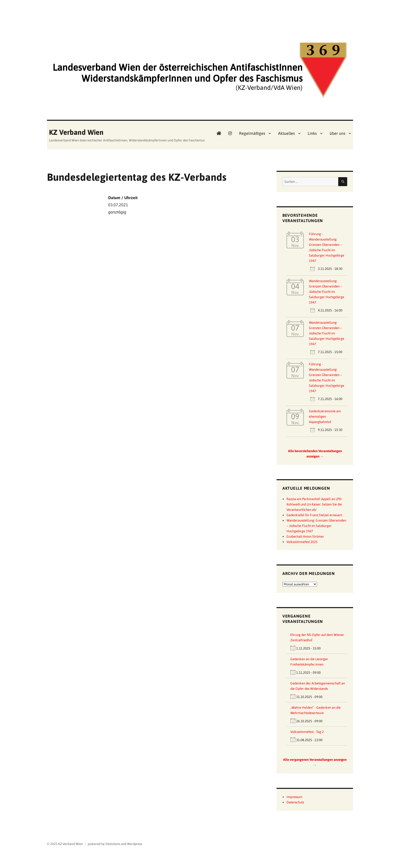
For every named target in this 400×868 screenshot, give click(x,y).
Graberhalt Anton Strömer (305, 537)
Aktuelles (286, 133)
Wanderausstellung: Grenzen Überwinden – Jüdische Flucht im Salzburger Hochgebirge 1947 (327, 292)
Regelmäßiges (252, 133)
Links (312, 133)
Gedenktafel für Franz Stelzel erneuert (314, 515)
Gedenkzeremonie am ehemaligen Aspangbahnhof (325, 417)
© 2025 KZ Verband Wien (65, 844)
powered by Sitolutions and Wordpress (115, 844)
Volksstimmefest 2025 (302, 542)
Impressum (294, 797)
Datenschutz (295, 802)
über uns (337, 133)
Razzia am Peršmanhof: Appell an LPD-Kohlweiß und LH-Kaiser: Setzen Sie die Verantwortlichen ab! (314, 504)
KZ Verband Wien (76, 132)
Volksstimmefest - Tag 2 (307, 732)
